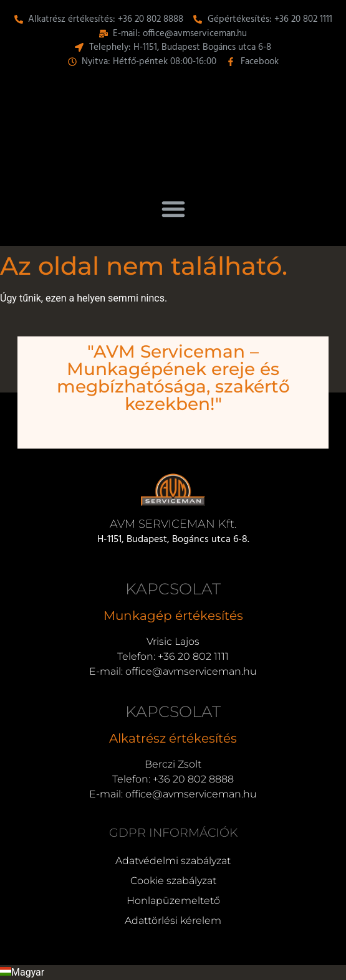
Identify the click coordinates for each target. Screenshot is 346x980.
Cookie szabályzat (173, 881)
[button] (173, 209)
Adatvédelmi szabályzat (173, 861)
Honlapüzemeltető (173, 901)
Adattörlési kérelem (173, 921)
